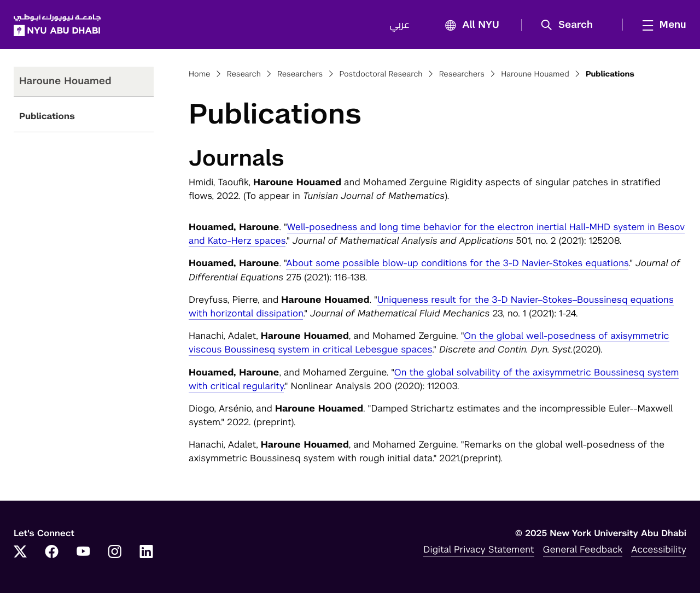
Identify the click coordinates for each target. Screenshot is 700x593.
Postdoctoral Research (381, 74)
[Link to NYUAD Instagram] (115, 553)
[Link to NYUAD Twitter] (20, 553)
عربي (399, 25)
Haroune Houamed (535, 74)
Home (200, 74)
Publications (47, 116)
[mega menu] (661, 25)
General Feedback (583, 549)
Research (244, 74)
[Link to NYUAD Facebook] (52, 553)
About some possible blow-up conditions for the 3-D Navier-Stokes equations (457, 263)
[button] (571, 25)
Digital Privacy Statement (479, 549)
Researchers (300, 74)
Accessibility (659, 549)
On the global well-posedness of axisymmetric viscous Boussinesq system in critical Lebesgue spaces (429, 342)
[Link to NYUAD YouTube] (83, 553)
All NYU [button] (469, 25)
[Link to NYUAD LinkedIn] (147, 553)
